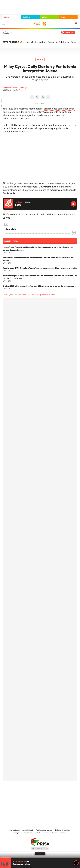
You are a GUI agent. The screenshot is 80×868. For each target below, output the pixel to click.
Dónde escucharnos (60, 833)
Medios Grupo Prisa (40, 849)
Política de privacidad (44, 830)
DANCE (45, 17)
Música (40, 59)
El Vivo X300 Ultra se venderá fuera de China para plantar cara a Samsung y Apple (39, 286)
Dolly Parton (21, 295)
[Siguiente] (76, 42)
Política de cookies (62, 830)
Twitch (51, 790)
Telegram (48, 97)
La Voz (31, 295)
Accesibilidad (28, 830)
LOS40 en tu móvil (42, 833)
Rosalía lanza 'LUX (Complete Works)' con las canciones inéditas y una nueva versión (40, 268)
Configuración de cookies (22, 833)
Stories (56, 790)
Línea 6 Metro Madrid (35, 42)
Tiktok (29, 790)
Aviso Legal (15, 830)
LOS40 (7, 17)
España (6, 33)
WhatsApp (43, 97)
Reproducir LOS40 (73, 204)
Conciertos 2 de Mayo (58, 42)
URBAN (63, 17)
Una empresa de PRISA (40, 842)
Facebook (32, 97)
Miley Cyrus (8, 295)
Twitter (37, 97)
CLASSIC (26, 17)
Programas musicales (46, 295)
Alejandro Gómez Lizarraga (15, 87)
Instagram (24, 790)
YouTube (35, 790)
